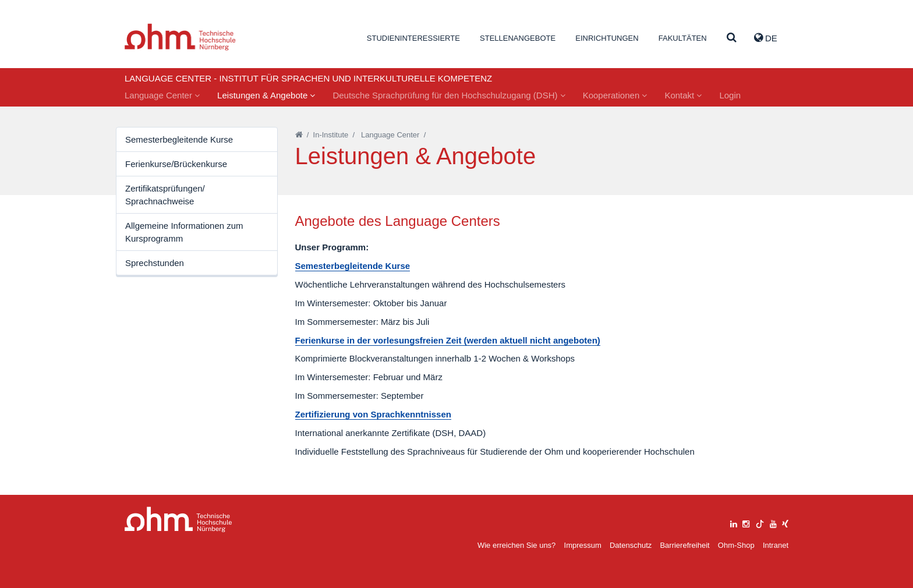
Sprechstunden (155, 263)
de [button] (766, 38)
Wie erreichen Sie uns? (516, 545)
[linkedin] (734, 523)
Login (730, 95)
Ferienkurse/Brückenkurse (176, 164)
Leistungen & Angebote (266, 95)
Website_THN (180, 37)
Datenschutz (631, 545)
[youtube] (773, 523)
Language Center (162, 95)
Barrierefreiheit (684, 545)
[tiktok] (760, 523)
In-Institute (331, 135)
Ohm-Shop (736, 545)
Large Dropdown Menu (178, 520)
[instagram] (746, 523)
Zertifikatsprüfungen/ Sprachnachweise (165, 194)
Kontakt (683, 95)
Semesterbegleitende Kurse (179, 139)
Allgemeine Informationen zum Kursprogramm (184, 232)
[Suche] (732, 38)
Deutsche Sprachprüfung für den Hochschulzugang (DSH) (449, 95)
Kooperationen (615, 95)
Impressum (583, 545)
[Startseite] (299, 135)
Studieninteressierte (413, 38)
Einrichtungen (607, 38)
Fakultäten (683, 38)
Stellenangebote (518, 38)
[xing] (785, 523)
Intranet (776, 545)
